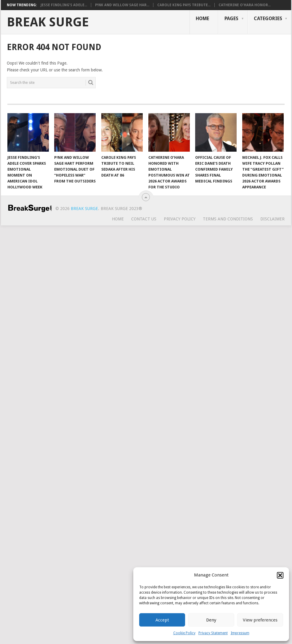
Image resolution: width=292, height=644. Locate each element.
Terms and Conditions (228, 219)
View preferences (260, 620)
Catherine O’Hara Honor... (245, 5)
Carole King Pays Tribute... (184, 5)
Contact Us (144, 219)
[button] (280, 575)
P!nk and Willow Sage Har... (122, 5)
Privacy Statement (213, 633)
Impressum (240, 633)
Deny (211, 620)
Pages (231, 19)
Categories (268, 19)
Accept (162, 620)
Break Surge (48, 22)
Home (202, 19)
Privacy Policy (180, 219)
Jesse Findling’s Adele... (64, 5)
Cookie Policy (184, 633)
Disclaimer (272, 219)
